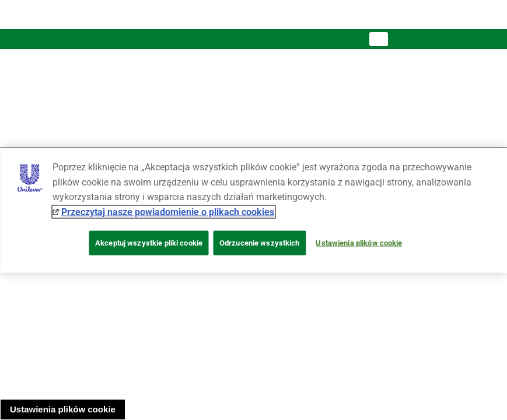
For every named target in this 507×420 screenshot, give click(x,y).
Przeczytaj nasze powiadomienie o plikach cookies (168, 211)
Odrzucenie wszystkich (260, 243)
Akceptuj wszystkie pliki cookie (149, 243)
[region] (254, 210)
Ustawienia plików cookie (63, 409)
